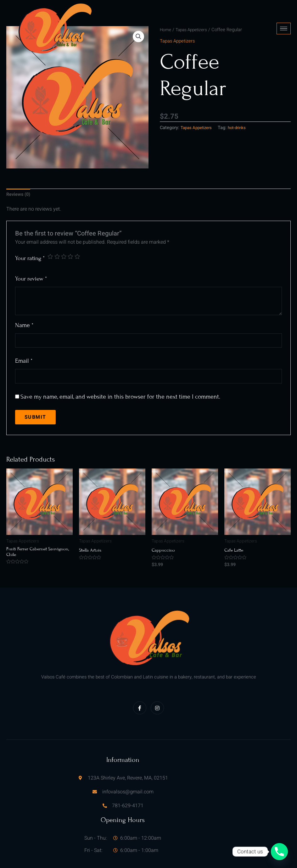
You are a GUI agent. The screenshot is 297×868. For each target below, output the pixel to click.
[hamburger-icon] (284, 21)
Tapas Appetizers (198, 112)
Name (24, 311)
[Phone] (279, 852)
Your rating (30, 244)
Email (24, 348)
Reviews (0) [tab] (20, 179)
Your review (31, 264)
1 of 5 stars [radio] (50, 242)
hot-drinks (242, 112)
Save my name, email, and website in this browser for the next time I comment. (120, 385)
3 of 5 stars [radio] (65, 242)
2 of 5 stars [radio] (58, 242)
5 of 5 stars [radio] (80, 242)
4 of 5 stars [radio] (73, 242)
